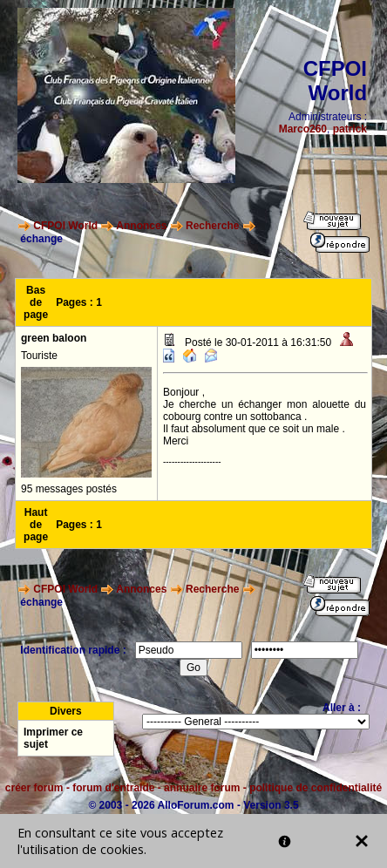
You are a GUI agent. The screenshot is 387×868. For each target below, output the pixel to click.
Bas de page (36, 302)
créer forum (34, 788)
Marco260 (303, 129)
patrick (350, 129)
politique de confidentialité (316, 788)
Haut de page (36, 525)
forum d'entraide (113, 788)
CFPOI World (65, 226)
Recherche (212, 226)
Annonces (141, 226)
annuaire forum (202, 788)
